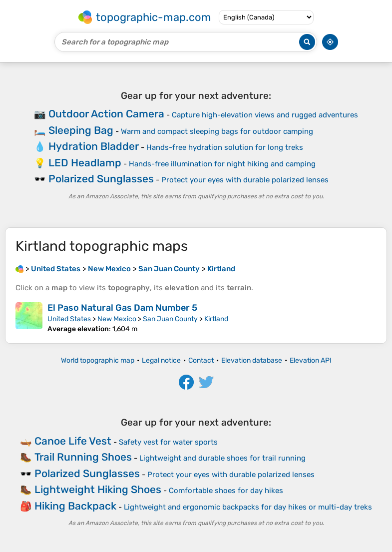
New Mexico (117, 319)
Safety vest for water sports (168, 442)
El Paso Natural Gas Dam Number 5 (122, 308)
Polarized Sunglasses (101, 179)
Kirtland (216, 319)
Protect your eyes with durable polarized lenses (245, 180)
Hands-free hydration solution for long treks (225, 147)
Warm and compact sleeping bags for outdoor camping (217, 131)
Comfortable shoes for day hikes (226, 491)
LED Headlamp (85, 163)
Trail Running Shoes (83, 457)
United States (69, 319)
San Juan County (170, 319)
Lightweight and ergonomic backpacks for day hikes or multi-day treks (248, 507)
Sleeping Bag (81, 130)
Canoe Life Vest (73, 441)
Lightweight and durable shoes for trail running (222, 458)
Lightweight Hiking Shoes (98, 489)
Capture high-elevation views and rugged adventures (265, 115)
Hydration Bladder (94, 146)
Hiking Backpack (75, 506)
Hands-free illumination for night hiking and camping (222, 164)
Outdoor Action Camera (106, 114)
